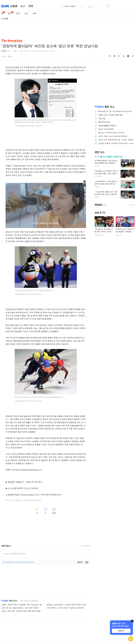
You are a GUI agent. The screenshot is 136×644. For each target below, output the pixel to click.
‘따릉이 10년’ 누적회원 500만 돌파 (111, 115)
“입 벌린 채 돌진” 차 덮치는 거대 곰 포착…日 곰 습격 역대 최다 (116, 143)
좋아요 (4, 57)
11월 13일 (102, 118)
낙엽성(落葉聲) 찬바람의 (107, 126)
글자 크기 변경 (110, 56)
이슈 (26, 13)
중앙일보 (4, 51)
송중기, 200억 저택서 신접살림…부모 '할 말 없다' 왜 (22, 605)
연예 (31, 6)
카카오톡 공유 (128, 56)
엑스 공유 (124, 56)
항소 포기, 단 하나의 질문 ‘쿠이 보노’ (112, 133)
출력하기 (114, 56)
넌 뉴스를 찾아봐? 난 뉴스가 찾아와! (23, 488)
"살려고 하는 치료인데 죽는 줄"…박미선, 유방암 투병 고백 (116, 140)
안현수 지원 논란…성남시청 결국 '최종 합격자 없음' (21, 611)
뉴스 (23, 6)
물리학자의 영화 (104, 122)
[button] (85, 181)
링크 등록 (132, 205)
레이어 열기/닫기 (54, 511)
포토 (35, 13)
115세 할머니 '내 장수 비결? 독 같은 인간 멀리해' (65, 608)
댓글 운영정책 (86, 546)
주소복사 (133, 56)
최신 (18, 13)
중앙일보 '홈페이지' (16, 482)
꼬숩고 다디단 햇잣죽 (106, 129)
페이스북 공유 (119, 56)
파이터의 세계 (99, 235)
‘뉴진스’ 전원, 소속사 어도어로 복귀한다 (113, 136)
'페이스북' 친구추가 (34, 482)
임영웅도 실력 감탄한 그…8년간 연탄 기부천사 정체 (66, 605)
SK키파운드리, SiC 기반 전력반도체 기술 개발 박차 (116, 111)
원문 (9, 51)
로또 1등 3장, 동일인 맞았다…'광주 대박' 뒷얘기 (20, 608)
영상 (10, 13)
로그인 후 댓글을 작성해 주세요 (15, 554)
